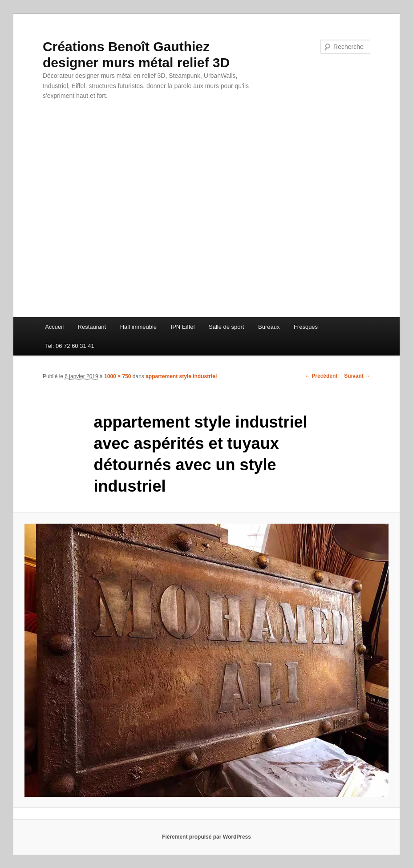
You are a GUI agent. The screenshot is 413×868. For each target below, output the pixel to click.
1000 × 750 (117, 376)
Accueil (54, 327)
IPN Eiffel (183, 327)
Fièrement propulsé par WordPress (206, 837)
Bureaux (269, 327)
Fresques (306, 327)
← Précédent (321, 376)
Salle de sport (227, 327)
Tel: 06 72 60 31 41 (70, 346)
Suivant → (357, 376)
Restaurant (92, 327)
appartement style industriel (181, 376)
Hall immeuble (138, 327)
